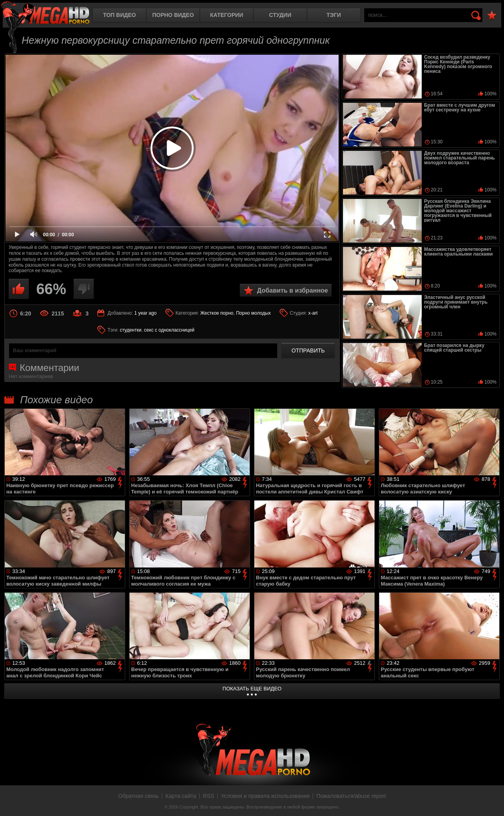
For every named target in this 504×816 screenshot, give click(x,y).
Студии (280, 15)
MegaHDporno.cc (45, 14)
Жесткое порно (217, 313)
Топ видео (120, 15)
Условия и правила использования (265, 796)
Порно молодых (253, 313)
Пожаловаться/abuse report (351, 796)
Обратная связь (138, 796)
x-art (313, 313)
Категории (227, 15)
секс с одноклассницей (169, 330)
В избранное (492, 16)
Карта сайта (181, 796)
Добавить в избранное (293, 290)
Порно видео (173, 15)
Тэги (334, 15)
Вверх (492, 801)
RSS (208, 796)
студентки (131, 330)
